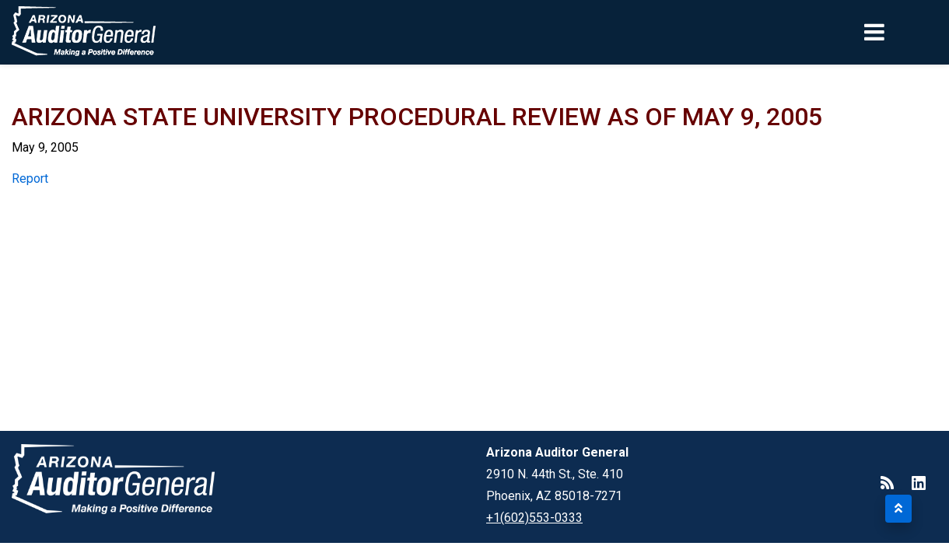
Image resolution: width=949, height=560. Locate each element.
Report (30, 178)
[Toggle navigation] (901, 32)
